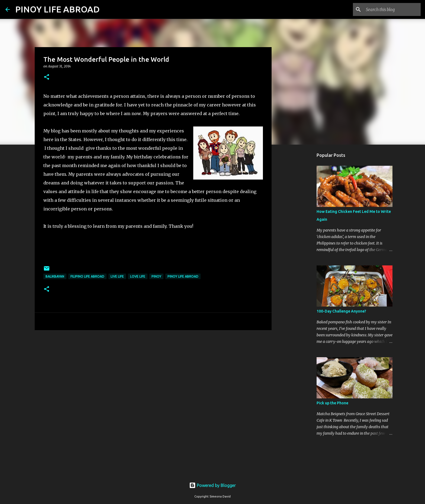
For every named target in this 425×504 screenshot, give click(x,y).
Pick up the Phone (332, 403)
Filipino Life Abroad (87, 276)
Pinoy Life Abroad (183, 276)
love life (138, 276)
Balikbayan (55, 276)
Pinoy (156, 276)
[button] (47, 77)
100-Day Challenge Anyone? (341, 311)
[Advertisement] (153, 376)
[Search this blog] (392, 9)
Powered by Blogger (212, 485)
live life (117, 276)
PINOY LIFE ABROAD (57, 9)
